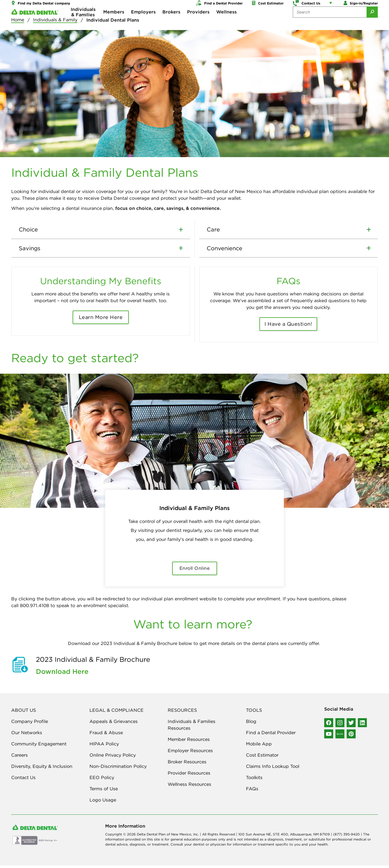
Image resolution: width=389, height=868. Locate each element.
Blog (251, 724)
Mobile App (259, 746)
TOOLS (254, 713)
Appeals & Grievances (114, 724)
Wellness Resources (189, 787)
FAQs (252, 791)
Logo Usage (103, 802)
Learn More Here (101, 320)
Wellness (226, 22)
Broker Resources (187, 764)
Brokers (171, 22)
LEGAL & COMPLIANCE (117, 713)
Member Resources (189, 742)
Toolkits (254, 780)
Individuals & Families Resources (192, 727)
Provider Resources (189, 775)
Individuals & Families (83, 22)
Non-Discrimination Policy (118, 769)
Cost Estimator (262, 757)
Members (114, 22)
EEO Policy (102, 780)
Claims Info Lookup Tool (273, 769)
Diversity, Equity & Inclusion (42, 769)
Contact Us (23, 780)
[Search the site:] (330, 22)
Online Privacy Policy (113, 757)
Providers (198, 22)
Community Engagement (39, 746)
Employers (143, 22)
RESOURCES (182, 713)
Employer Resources (190, 753)
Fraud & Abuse (106, 735)
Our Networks (27, 735)
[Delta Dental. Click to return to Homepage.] (35, 23)
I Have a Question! (288, 327)
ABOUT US (24, 713)
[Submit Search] (372, 22)
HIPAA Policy (104, 746)
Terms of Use (104, 791)
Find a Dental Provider (271, 735)
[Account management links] (332, 6)
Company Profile (30, 724)
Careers (19, 757)
